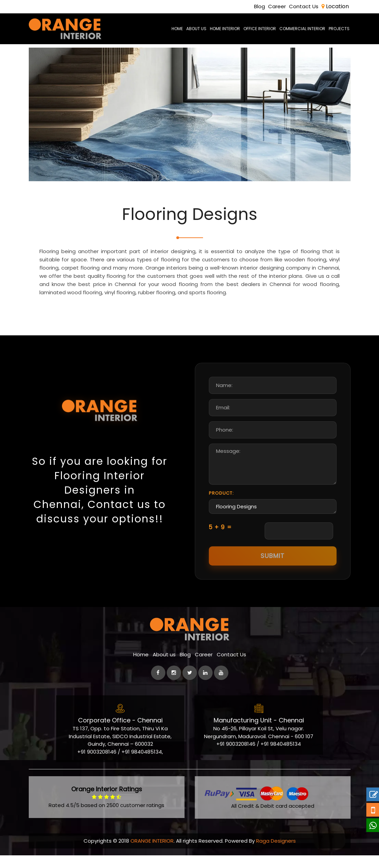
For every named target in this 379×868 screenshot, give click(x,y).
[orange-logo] (65, 29)
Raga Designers (276, 854)
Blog (260, 6)
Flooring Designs (273, 520)
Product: (221, 506)
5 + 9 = (220, 541)
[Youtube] (221, 686)
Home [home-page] (177, 29)
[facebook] (158, 686)
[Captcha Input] (299, 545)
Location (335, 6)
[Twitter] (190, 686)
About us (164, 668)
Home (141, 668)
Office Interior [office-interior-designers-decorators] (260, 29)
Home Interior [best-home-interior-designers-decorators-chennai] (225, 29)
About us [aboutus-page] (196, 29)
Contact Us (304, 6)
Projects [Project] (339, 29)
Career (277, 6)
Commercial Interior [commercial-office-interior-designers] (302, 29)
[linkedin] (205, 686)
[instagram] (174, 686)
